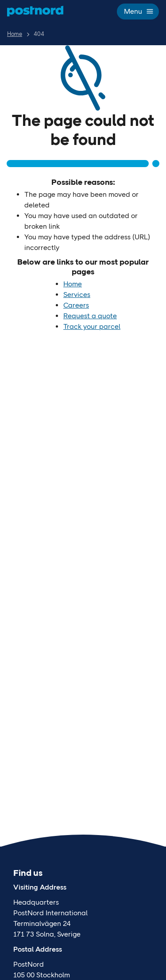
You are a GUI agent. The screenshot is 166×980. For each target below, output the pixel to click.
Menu (138, 11)
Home (15, 34)
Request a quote (90, 316)
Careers (76, 305)
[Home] (35, 11)
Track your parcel (92, 326)
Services (77, 295)
